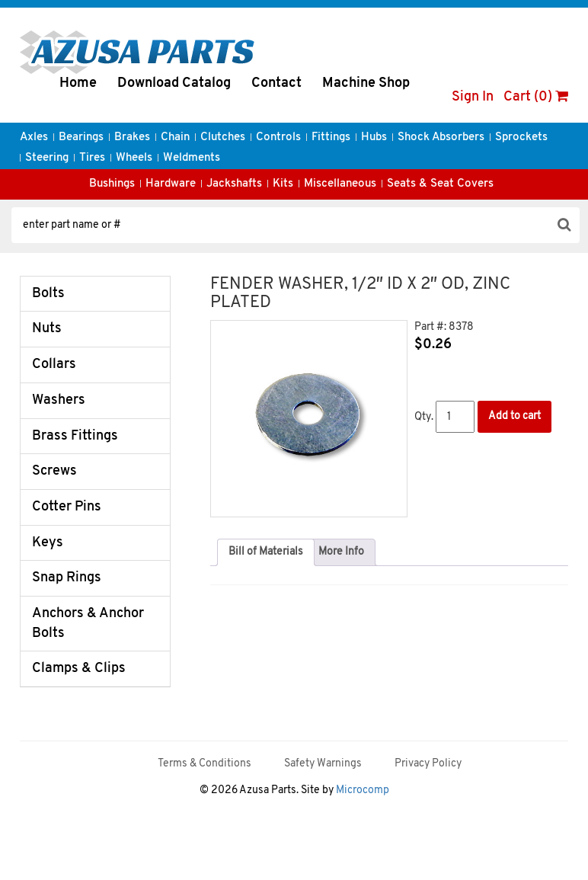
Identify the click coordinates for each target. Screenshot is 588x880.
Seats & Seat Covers (440, 184)
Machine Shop (366, 83)
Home (78, 83)
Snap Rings (67, 578)
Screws (54, 471)
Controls (278, 138)
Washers (59, 400)
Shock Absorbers (441, 138)
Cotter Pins (67, 507)
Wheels (134, 158)
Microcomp (363, 790)
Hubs (374, 138)
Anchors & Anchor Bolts (88, 624)
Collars (54, 365)
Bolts (48, 294)
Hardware (171, 184)
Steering (47, 158)
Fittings (331, 138)
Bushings (112, 184)
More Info (341, 552)
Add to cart (514, 416)
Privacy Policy (428, 764)
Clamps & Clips (79, 669)
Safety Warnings (323, 764)
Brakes (132, 138)
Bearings (81, 138)
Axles (34, 138)
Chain (175, 138)
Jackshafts (234, 184)
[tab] (266, 552)
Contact (276, 83)
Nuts (47, 329)
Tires (92, 158)
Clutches (223, 138)
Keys (48, 543)
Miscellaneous (340, 184)
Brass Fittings (75, 436)
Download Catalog (174, 83)
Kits (283, 184)
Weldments (192, 158)
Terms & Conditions (205, 764)
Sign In (473, 97)
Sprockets (521, 138)
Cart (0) (536, 97)
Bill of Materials (266, 552)
